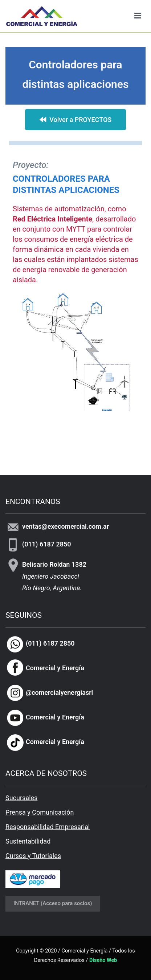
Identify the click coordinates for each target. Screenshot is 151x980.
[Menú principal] (138, 16)
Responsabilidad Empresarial (48, 827)
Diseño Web (103, 960)
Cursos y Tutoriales (33, 856)
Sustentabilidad (28, 841)
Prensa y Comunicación (40, 812)
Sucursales (21, 798)
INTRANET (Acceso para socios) (53, 903)
